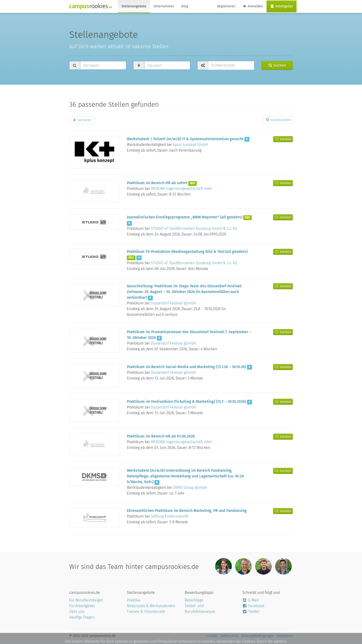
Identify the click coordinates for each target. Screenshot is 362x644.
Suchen (277, 65)
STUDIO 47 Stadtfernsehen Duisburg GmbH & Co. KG (194, 228)
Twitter (251, 612)
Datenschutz (229, 636)
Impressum (285, 636)
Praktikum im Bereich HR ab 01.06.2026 (161, 436)
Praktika (134, 600)
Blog (185, 6)
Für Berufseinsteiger (86, 600)
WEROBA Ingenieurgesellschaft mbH (181, 189)
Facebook (253, 606)
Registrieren (226, 6)
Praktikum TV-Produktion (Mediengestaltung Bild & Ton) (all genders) (187, 252)
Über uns (77, 612)
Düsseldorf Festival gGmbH (174, 303)
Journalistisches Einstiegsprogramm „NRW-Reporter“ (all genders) (185, 217)
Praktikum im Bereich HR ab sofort (157, 183)
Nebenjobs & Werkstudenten (151, 606)
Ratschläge (194, 600)
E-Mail (250, 600)
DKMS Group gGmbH (190, 488)
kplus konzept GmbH (190, 145)
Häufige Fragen (82, 617)
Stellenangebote (134, 6)
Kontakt (212, 636)
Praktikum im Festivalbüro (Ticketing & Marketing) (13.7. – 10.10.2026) (186, 401)
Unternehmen (164, 6)
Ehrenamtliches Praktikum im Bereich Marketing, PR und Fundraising (187, 511)
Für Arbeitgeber (82, 606)
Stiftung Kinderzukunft (169, 516)
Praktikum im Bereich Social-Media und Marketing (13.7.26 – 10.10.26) (186, 367)
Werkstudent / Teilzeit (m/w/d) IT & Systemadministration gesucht (185, 139)
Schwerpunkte (223, 65)
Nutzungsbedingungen (258, 636)
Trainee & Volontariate (146, 612)
